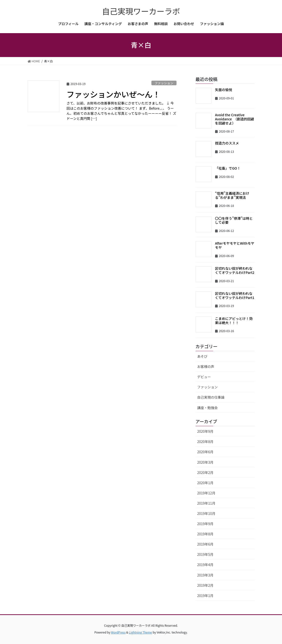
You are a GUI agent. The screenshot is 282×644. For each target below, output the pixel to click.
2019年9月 (205, 524)
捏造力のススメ (227, 143)
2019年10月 (206, 513)
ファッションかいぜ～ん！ (114, 94)
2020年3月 (205, 462)
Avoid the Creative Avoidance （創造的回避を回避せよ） (235, 119)
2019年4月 (205, 565)
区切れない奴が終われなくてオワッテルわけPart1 (235, 295)
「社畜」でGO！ (228, 168)
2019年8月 (205, 534)
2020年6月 (205, 452)
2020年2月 (205, 472)
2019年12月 (206, 493)
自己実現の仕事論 (211, 397)
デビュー (204, 377)
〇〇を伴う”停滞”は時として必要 (234, 220)
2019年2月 (205, 585)
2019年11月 (206, 503)
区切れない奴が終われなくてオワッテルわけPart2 (235, 270)
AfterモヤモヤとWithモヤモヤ (235, 245)
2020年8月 (205, 442)
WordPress (118, 632)
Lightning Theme (141, 632)
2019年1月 (205, 596)
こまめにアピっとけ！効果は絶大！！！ (234, 321)
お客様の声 (206, 366)
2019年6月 (205, 544)
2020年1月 (205, 483)
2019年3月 (205, 575)
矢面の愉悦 (224, 90)
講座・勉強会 (208, 408)
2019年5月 (205, 554)
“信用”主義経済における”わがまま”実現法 (232, 195)
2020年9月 (205, 431)
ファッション (164, 83)
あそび (202, 356)
